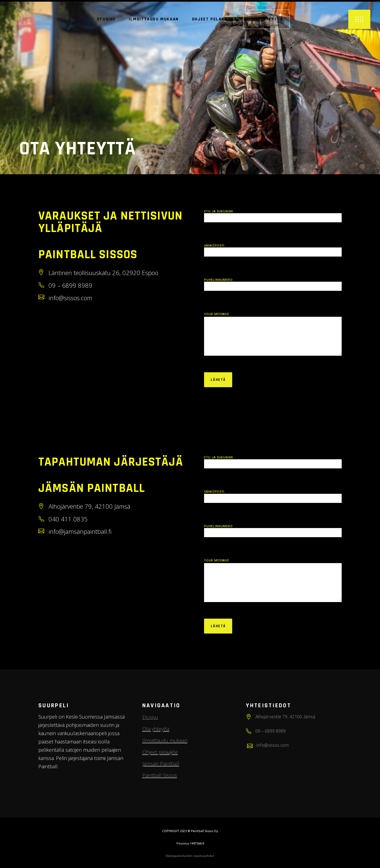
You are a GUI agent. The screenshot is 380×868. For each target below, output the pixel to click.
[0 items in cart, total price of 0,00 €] (339, 19)
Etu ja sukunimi (273, 215)
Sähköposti (273, 249)
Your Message (273, 334)
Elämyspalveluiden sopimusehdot (190, 856)
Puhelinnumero (273, 284)
